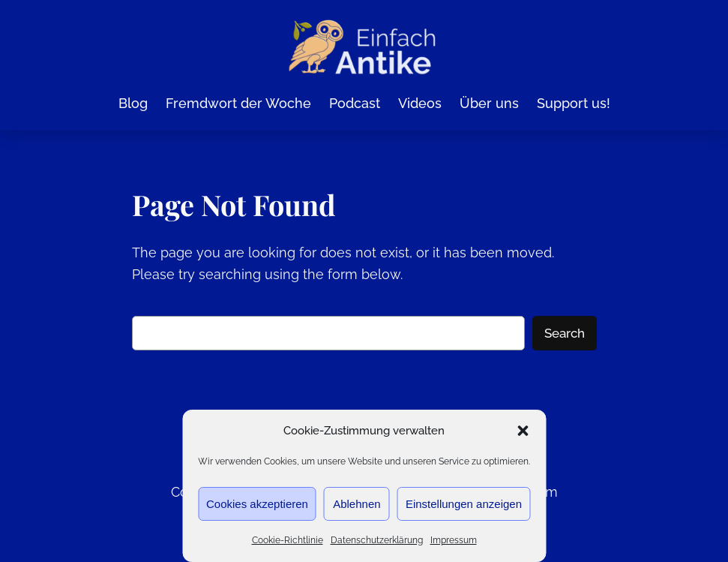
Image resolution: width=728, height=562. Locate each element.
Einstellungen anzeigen (464, 504)
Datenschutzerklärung (377, 540)
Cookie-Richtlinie (288, 540)
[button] (523, 431)
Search (565, 332)
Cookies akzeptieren (257, 504)
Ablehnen (357, 504)
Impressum (454, 540)
